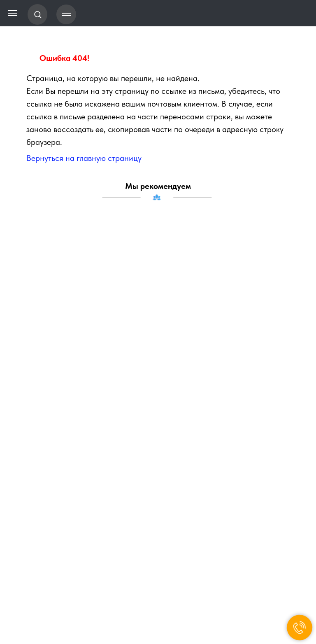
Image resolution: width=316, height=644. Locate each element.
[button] (38, 14)
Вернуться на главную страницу (84, 158)
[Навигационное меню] (66, 14)
